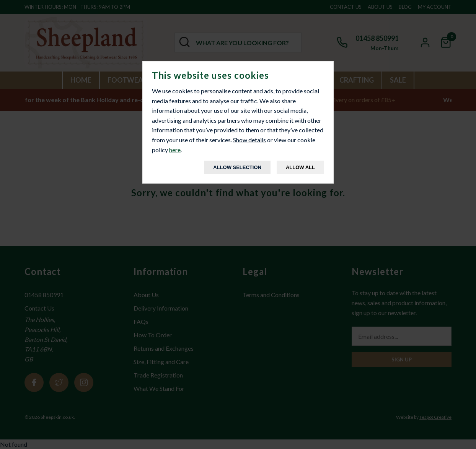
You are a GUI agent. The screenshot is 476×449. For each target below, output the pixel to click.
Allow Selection (237, 167)
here (175, 150)
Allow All (300, 167)
